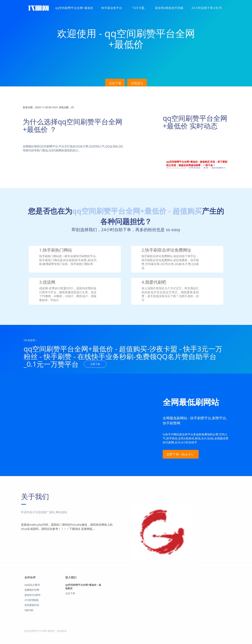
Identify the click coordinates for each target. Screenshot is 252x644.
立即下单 (95, 364)
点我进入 (137, 83)
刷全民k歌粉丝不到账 (169, 8)
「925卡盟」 (139, 8)
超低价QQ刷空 (33, 595)
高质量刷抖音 (32, 605)
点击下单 (115, 83)
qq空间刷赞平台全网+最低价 (74, 8)
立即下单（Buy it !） (181, 454)
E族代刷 (29, 610)
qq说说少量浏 (32, 585)
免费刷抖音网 (32, 590)
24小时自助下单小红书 (207, 8)
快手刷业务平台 (112, 8)
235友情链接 (31, 600)
